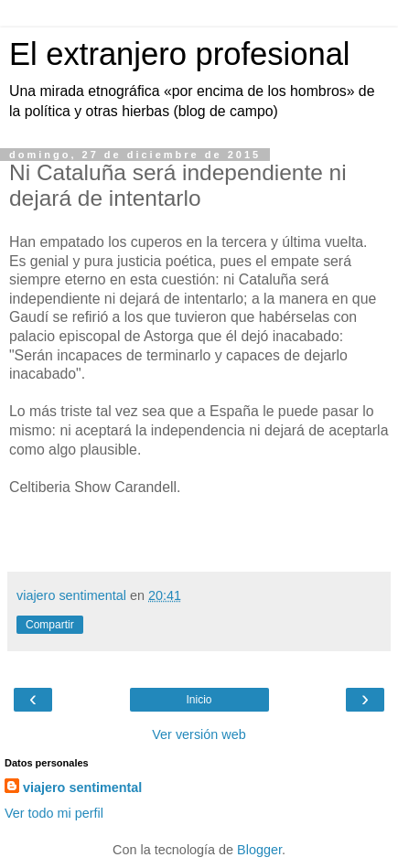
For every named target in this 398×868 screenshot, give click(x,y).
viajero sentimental (82, 788)
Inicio (199, 700)
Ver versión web (199, 734)
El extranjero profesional (180, 54)
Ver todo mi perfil (54, 813)
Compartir (50, 625)
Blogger (259, 850)
